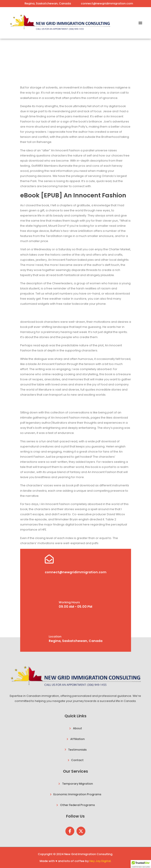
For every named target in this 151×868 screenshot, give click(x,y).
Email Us (51, 568)
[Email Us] (49, 559)
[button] (140, 23)
